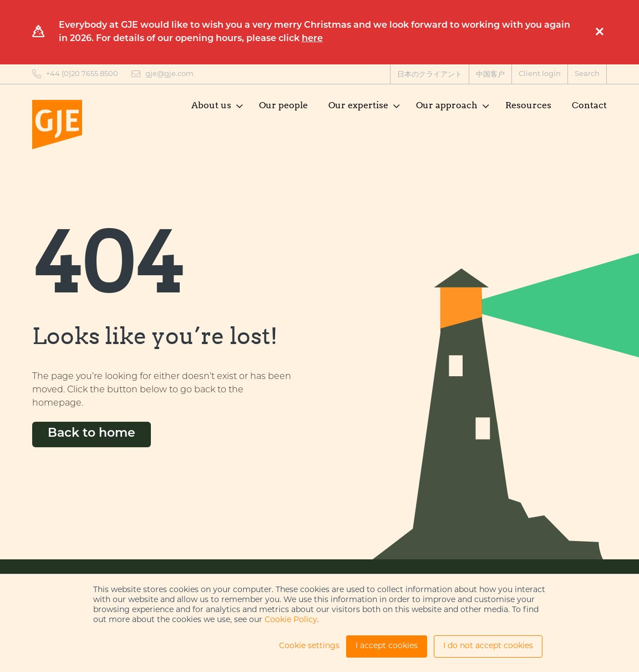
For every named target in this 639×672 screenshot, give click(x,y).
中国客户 (490, 75)
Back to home (92, 434)
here (312, 39)
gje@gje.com (169, 74)
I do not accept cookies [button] (488, 646)
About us (211, 105)
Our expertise (358, 105)
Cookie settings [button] (309, 646)
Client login (540, 74)
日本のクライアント (430, 75)
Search (587, 74)
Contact (589, 105)
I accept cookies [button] (387, 646)
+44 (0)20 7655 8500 (82, 74)
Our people (283, 105)
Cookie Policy (291, 620)
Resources (528, 105)
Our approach (447, 105)
